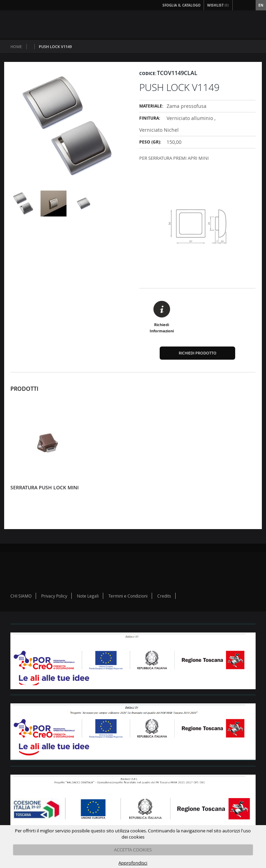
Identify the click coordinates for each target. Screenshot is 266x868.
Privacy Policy (54, 596)
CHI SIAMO (21, 596)
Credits (164, 596)
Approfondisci (133, 863)
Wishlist (218, 5)
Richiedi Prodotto (198, 353)
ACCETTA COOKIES (133, 850)
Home (16, 47)
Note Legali (88, 596)
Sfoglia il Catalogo (181, 5)
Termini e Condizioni (128, 596)
